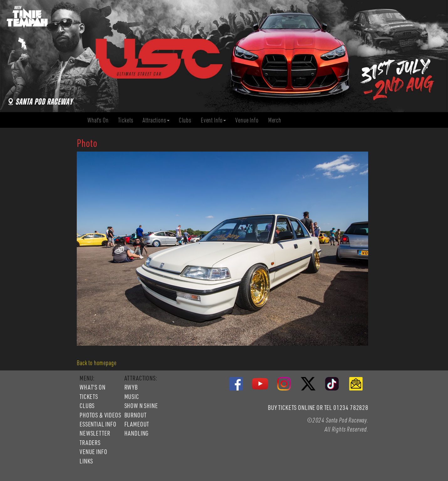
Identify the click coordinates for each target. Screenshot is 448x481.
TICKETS (89, 396)
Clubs (188, 120)
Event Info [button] (213, 120)
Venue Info (249, 120)
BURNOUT (135, 415)
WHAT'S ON (93, 387)
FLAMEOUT (137, 424)
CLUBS (87, 406)
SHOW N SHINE (141, 406)
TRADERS (90, 442)
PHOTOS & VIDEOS (100, 415)
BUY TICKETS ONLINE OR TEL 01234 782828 (318, 407)
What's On (100, 120)
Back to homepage (96, 363)
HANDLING (137, 433)
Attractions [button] (156, 120)
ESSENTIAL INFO (98, 424)
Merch (277, 120)
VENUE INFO (93, 452)
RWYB (131, 387)
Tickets (128, 120)
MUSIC (132, 396)
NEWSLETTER (95, 433)
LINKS (86, 461)
